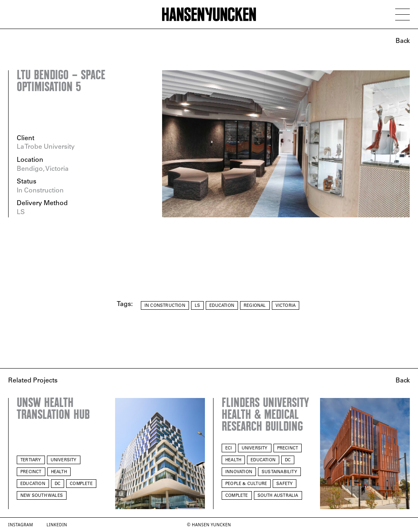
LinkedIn (57, 525)
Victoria (286, 306)
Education (222, 306)
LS (197, 306)
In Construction (165, 306)
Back (403, 41)
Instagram (21, 525)
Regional (255, 306)
